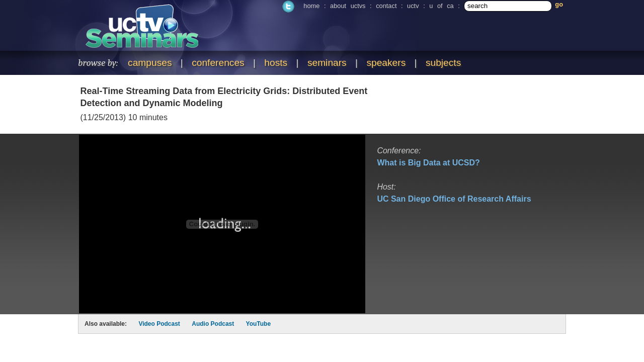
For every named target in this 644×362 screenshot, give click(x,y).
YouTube (259, 324)
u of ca (441, 6)
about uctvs (348, 6)
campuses (150, 63)
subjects (443, 63)
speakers (386, 63)
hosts (276, 63)
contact (386, 6)
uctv (413, 6)
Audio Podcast (213, 324)
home (311, 6)
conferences (218, 63)
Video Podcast (159, 324)
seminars (327, 63)
